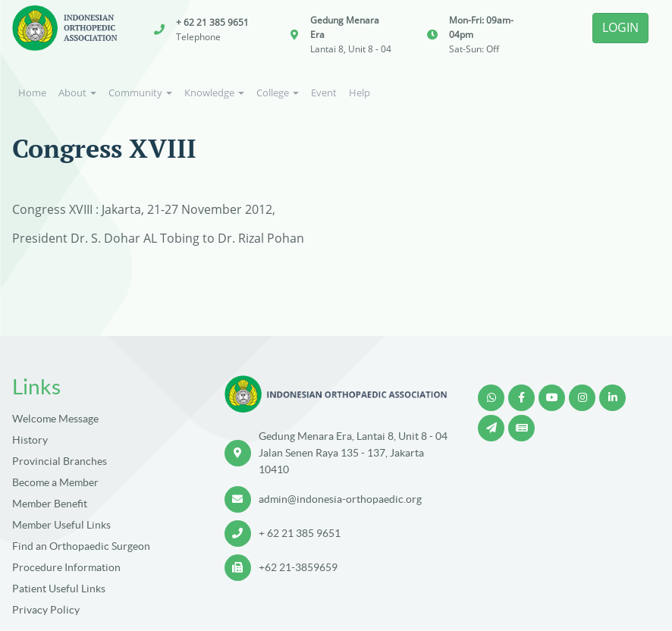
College (278, 93)
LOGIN (620, 27)
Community (140, 93)
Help (360, 93)
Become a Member (55, 482)
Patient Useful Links (59, 589)
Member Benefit (50, 504)
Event (324, 93)
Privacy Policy (46, 610)
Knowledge (214, 93)
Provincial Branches (60, 461)
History (30, 440)
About (77, 93)
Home (32, 93)
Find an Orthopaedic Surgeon (81, 546)
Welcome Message (55, 419)
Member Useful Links (61, 525)
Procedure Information (66, 567)
